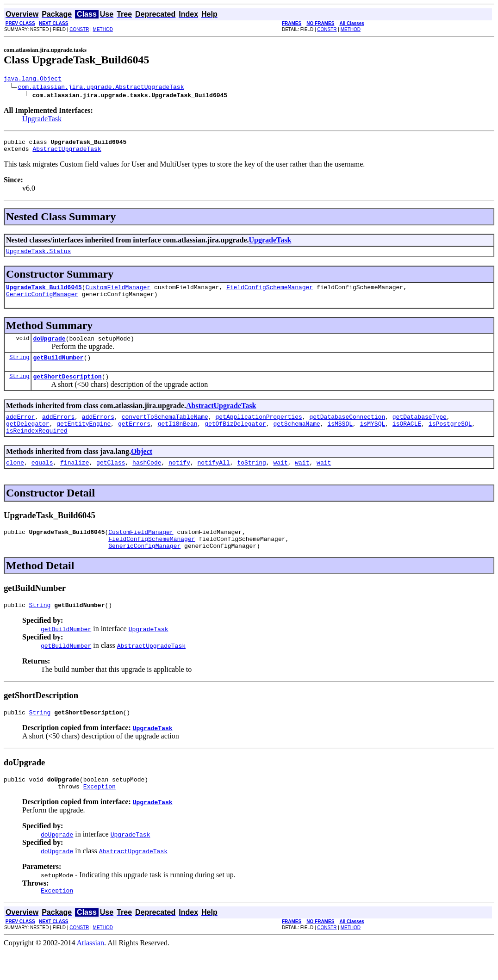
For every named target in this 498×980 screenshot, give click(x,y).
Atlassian (91, 972)
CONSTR (79, 29)
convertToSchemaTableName (165, 430)
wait (280, 480)
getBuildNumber (58, 368)
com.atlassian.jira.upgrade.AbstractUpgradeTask (101, 88)
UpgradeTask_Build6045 (44, 294)
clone (15, 480)
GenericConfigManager (42, 302)
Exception (100, 814)
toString (251, 480)
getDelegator (28, 439)
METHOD (103, 29)
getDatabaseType (420, 430)
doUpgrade (49, 348)
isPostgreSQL (450, 439)
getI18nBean (178, 439)
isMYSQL (373, 439)
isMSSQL (340, 439)
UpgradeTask (42, 120)
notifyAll (214, 480)
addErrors (58, 430)
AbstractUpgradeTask (67, 153)
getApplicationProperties (258, 430)
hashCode (147, 480)
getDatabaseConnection (347, 430)
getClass (111, 480)
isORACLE (407, 439)
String (19, 368)
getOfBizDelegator (235, 439)
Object (142, 468)
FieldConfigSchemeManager (270, 294)
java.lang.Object (33, 80)
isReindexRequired (37, 447)
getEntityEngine (84, 439)
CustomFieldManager (118, 294)
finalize (75, 480)
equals (42, 480)
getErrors (134, 439)
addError (20, 430)
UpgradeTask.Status (38, 256)
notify (179, 480)
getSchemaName (296, 439)
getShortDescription (67, 389)
